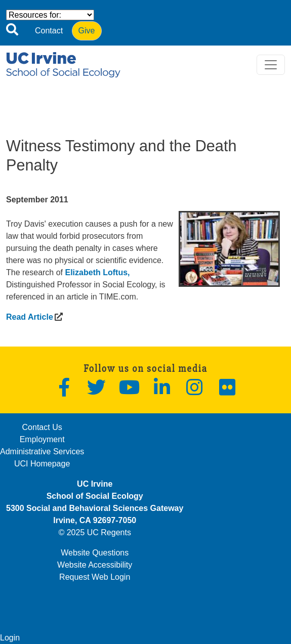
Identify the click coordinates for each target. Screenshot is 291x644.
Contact (49, 31)
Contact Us (42, 427)
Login (10, 638)
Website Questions (95, 553)
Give (87, 31)
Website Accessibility (95, 565)
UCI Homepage (42, 464)
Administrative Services (42, 452)
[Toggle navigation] (271, 65)
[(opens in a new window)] (30, 317)
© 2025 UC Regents (94, 532)
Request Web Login (95, 577)
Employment (42, 439)
